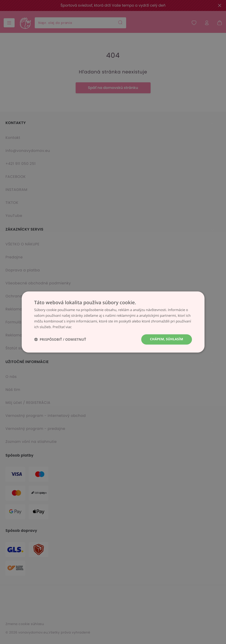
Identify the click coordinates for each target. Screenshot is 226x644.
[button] (60, 339)
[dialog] (113, 322)
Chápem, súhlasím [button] (166, 339)
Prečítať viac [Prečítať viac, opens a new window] (62, 327)
